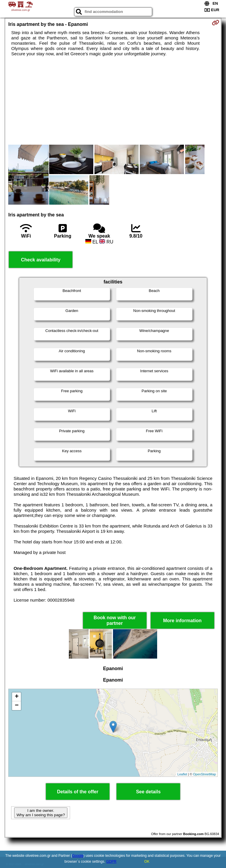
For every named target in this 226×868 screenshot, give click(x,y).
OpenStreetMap (205, 774)
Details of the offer (78, 792)
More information (182, 621)
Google (78, 856)
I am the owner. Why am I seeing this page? (41, 813)
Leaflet (182, 774)
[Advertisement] (113, 101)
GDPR (111, 862)
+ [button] (17, 697)
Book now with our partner (115, 620)
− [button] (17, 706)
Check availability (41, 260)
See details (148, 792)
